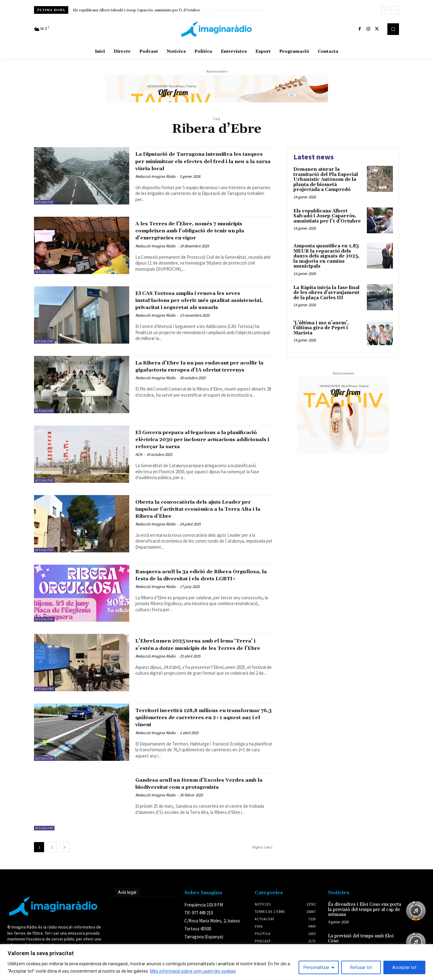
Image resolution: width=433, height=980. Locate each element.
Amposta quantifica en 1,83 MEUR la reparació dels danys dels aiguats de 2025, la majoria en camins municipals (326, 256)
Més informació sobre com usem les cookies (193, 971)
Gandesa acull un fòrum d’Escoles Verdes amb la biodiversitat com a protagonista (192, 797)
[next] (395, 10)
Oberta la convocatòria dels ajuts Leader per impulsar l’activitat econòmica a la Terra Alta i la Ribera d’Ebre (203, 519)
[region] (217, 962)
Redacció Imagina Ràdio (155, 176)
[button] (393, 29)
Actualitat (44, 202)
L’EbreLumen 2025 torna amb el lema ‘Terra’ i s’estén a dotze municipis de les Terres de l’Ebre (201, 658)
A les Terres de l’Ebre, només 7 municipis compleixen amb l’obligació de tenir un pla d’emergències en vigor (204, 231)
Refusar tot (361, 967)
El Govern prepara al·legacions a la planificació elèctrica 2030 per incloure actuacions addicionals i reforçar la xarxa (202, 448)
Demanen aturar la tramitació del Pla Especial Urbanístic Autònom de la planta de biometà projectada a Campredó (326, 179)
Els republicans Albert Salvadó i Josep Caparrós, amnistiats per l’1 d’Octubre (136, 10)
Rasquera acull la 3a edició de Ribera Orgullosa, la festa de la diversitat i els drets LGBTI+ (199, 588)
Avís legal (127, 902)
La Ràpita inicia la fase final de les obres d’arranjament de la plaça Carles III (326, 293)
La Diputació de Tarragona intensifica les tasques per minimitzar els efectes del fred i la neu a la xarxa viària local (199, 161)
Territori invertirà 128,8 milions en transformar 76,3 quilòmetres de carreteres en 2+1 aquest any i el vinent (200, 727)
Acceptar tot (404, 967)
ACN (139, 466)
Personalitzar (316, 967)
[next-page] (64, 857)
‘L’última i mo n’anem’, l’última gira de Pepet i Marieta (321, 328)
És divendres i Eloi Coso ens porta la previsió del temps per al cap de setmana (365, 919)
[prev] (385, 10)
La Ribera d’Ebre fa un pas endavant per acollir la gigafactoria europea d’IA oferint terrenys (202, 375)
